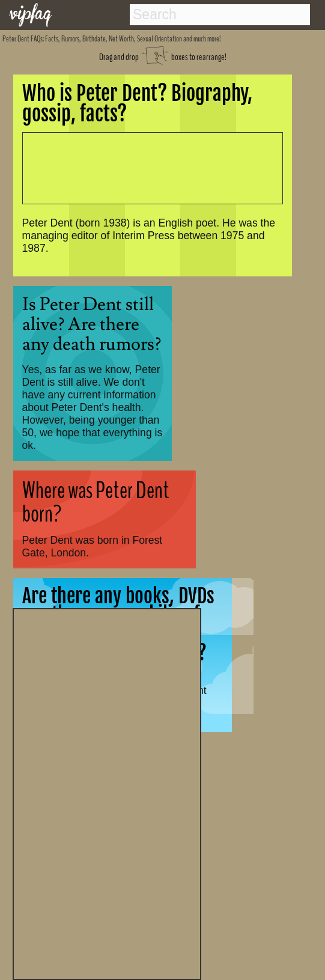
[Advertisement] (107, 793)
